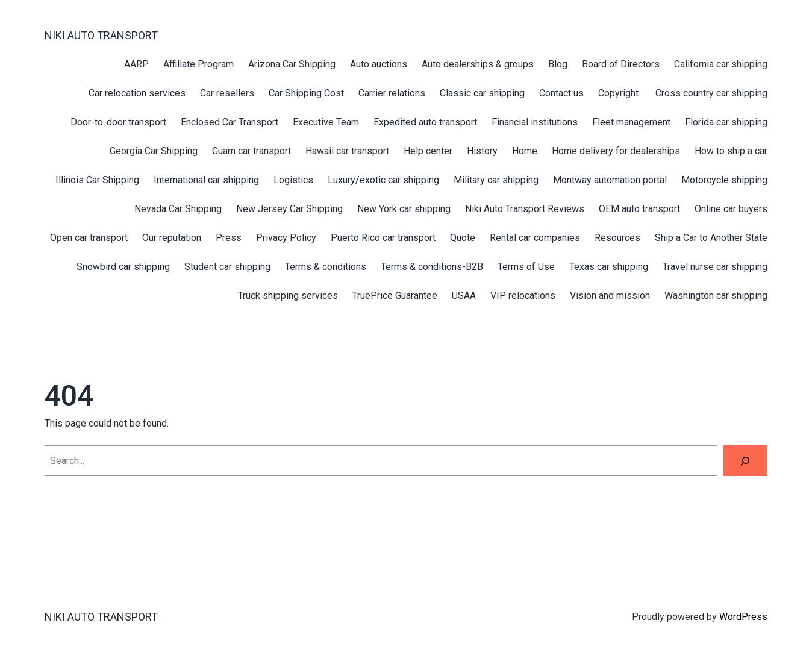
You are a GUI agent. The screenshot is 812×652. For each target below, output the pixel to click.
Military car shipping (496, 180)
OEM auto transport (639, 209)
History (482, 151)
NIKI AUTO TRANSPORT (101, 35)
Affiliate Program (198, 64)
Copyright (620, 93)
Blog (558, 64)
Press (229, 238)
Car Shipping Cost (306, 93)
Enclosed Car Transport (230, 122)
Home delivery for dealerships (616, 151)
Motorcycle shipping (724, 180)
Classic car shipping (482, 93)
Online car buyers (731, 209)
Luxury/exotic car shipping (383, 180)
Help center (428, 151)
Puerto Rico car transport (383, 238)
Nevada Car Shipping (178, 209)
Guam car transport (251, 151)
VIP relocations (523, 296)
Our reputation (172, 238)
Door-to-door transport (118, 122)
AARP (136, 64)
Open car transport (89, 238)
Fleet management (631, 122)
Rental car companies (535, 238)
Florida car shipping (726, 122)
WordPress (743, 617)
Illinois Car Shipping (97, 180)
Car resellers (227, 93)
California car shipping (721, 64)
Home (525, 151)
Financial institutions (535, 122)
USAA (464, 296)
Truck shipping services (288, 296)
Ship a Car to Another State (711, 238)
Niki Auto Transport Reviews (525, 209)
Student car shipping (227, 267)
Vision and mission (610, 296)
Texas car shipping (609, 267)
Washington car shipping (716, 296)
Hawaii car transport (347, 151)
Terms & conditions (326, 267)
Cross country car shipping (711, 93)
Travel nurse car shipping (715, 267)
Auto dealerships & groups (478, 64)
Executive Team (326, 122)
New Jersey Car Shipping (289, 209)
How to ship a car (731, 151)
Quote (463, 238)
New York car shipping (404, 209)
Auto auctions (379, 64)
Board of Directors (621, 64)
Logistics (293, 180)
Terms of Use (526, 267)
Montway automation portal (610, 180)
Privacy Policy (286, 238)
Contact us (561, 93)
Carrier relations (392, 93)
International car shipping (206, 180)
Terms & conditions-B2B (432, 267)
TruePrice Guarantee (395, 296)
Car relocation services (137, 93)
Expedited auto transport (425, 122)
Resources (617, 238)
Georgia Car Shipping (154, 151)
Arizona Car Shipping (292, 64)
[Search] (745, 461)
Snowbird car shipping (123, 267)
